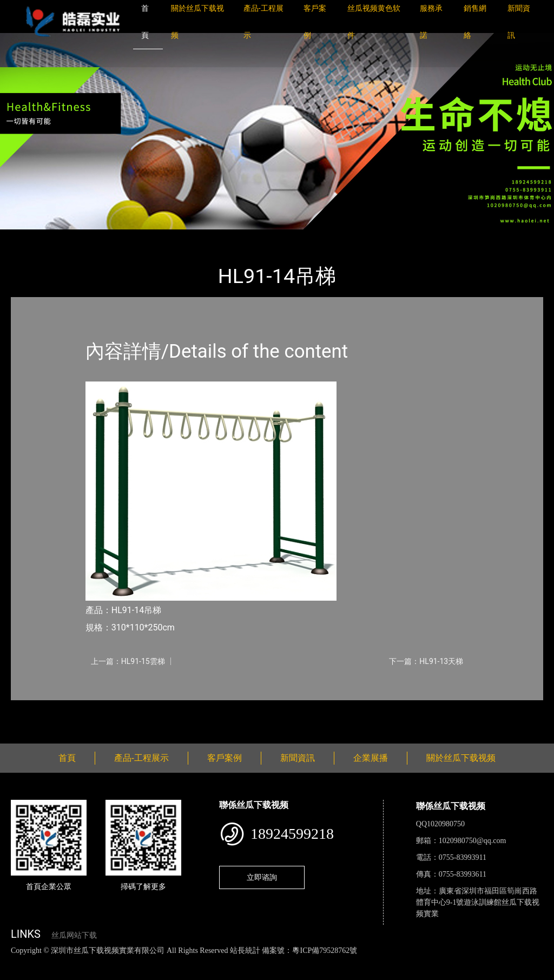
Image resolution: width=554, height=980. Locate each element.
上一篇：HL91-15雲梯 (128, 661)
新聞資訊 (298, 758)
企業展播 (371, 758)
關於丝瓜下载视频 (461, 758)
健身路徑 (130, 237)
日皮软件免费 (450, 962)
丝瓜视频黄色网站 (132, 962)
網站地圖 (16, 962)
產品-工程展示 (76, 237)
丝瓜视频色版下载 (65, 962)
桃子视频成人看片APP (67, 974)
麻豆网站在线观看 (249, 962)
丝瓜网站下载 (74, 935)
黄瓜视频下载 (190, 962)
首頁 (30, 237)
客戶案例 (225, 758)
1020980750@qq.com (473, 841)
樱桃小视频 (496, 962)
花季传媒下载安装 (316, 962)
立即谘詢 (262, 877)
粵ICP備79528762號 (325, 951)
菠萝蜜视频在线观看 (387, 962)
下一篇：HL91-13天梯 (426, 661)
